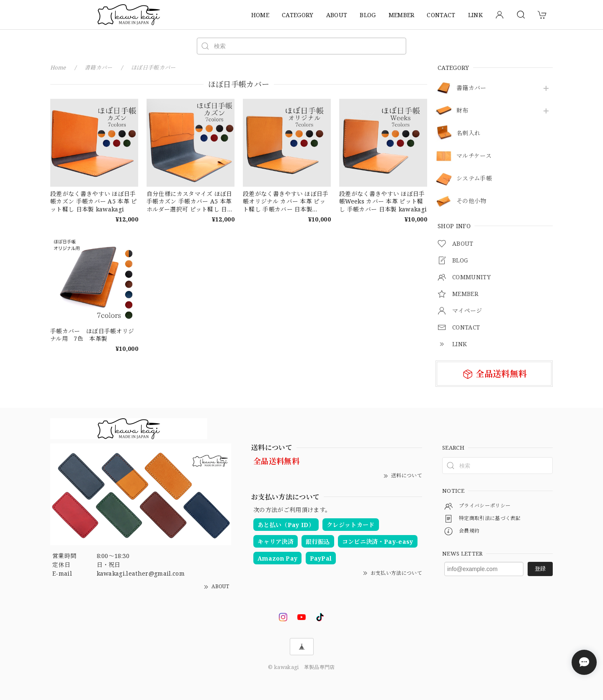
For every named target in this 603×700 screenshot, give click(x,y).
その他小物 (472, 201)
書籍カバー (472, 88)
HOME (260, 15)
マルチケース (474, 156)
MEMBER (402, 15)
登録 (540, 569)
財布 (463, 111)
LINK (475, 15)
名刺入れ (468, 133)
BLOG (368, 15)
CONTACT (441, 15)
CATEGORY (298, 15)
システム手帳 (474, 179)
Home (58, 67)
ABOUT (337, 15)
